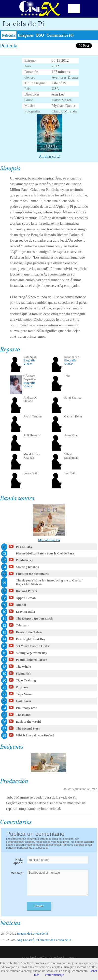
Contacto (71, 958)
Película (9, 35)
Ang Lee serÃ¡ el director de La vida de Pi (44, 940)
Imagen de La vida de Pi (33, 933)
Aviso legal (29, 958)
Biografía (29, 360)
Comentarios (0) (60, 35)
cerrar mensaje (55, 975)
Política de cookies (50, 958)
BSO (40, 35)
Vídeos (28, 364)
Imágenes (26, 35)
